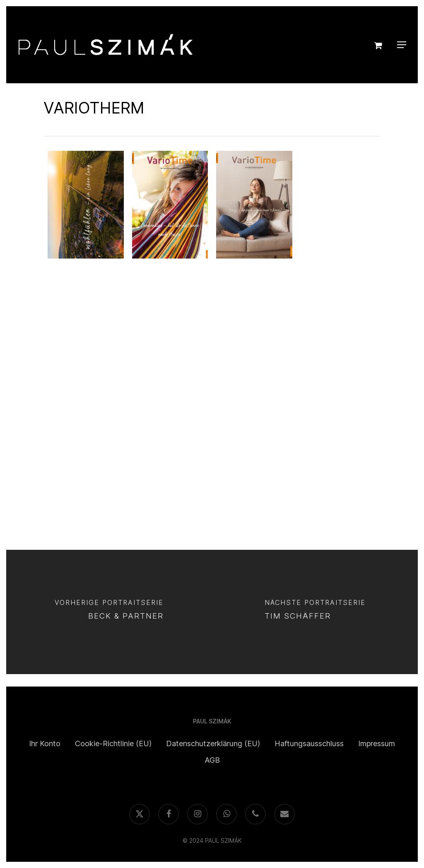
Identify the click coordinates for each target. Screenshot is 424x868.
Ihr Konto (45, 743)
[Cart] (379, 45)
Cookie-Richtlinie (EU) (113, 743)
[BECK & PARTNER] (109, 612)
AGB (212, 760)
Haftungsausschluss (309, 743)
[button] (402, 45)
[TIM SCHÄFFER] (315, 612)
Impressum (377, 743)
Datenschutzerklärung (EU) (213, 743)
